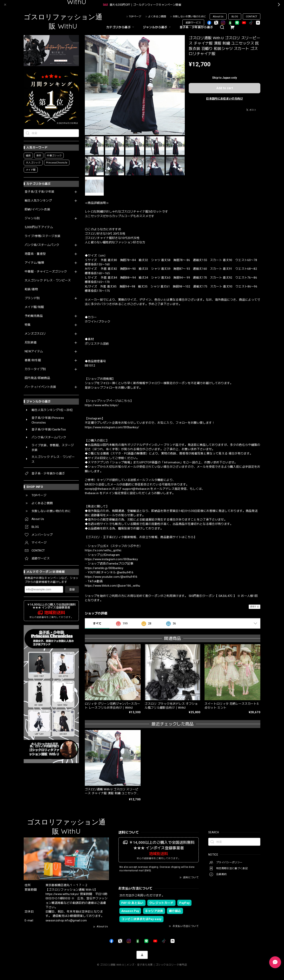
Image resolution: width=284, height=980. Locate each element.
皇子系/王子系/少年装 (40, 192)
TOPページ (135, 16)
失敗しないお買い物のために (189, 16)
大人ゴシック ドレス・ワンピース (48, 280)
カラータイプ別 (35, 369)
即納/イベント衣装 (37, 210)
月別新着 (31, 343)
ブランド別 (32, 298)
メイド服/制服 (34, 307)
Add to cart (225, 88)
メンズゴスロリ (35, 334)
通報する (255, 607)
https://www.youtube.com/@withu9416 (111, 577)
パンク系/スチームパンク (42, 245)
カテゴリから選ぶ (121, 27)
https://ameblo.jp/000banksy (104, 568)
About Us (218, 16)
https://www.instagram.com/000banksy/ (112, 427)
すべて (97, 623)
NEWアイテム (34, 351)
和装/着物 (31, 289)
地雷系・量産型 (35, 254)
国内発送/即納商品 (37, 378)
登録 (72, 589)
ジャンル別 (32, 218)
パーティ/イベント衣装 (40, 387)
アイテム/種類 (34, 263)
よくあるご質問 (157, 16)
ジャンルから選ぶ (157, 27)
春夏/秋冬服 (33, 360)
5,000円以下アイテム (39, 227)
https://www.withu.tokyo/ (102, 405)
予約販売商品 (34, 316)
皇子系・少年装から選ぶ (196, 27)
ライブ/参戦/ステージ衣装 (43, 236)
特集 (28, 325)
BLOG (235, 16)
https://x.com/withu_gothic (103, 550)
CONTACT (252, 16)
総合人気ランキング (38, 201)
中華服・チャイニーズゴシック (46, 272)
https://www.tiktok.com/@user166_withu (113, 586)
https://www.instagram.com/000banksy (111, 559)
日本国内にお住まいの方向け (224, 99)
